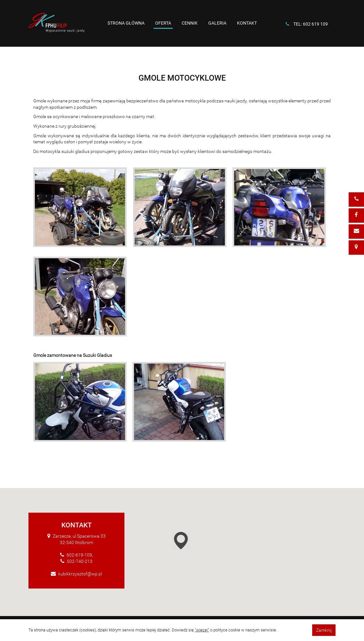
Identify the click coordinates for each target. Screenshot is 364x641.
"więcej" (202, 630)
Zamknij (324, 630)
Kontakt (247, 23)
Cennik (190, 23)
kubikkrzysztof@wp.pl (80, 574)
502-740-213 (80, 561)
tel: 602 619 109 (311, 24)
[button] (191, 542)
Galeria (217, 23)
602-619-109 (79, 555)
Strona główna (126, 23)
